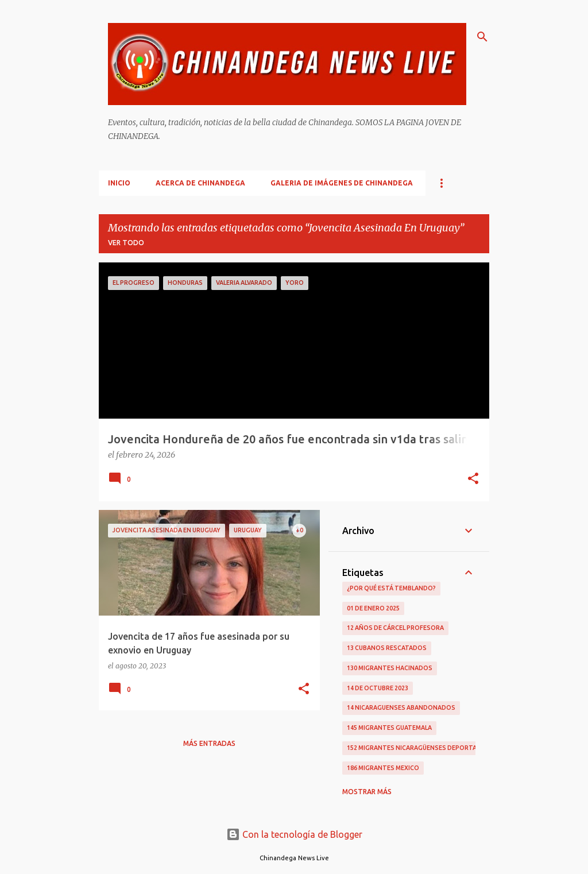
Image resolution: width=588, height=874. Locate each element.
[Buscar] (482, 37)
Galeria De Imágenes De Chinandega (342, 183)
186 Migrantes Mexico (383, 768)
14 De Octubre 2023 (378, 688)
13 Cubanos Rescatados (387, 648)
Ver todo (126, 243)
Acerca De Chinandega (200, 183)
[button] (473, 479)
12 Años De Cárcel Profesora (395, 628)
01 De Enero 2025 (373, 608)
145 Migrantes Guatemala (389, 728)
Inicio (119, 183)
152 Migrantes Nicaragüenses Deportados (419, 748)
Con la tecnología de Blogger (294, 834)
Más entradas (209, 743)
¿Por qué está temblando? (391, 588)
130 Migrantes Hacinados (390, 668)
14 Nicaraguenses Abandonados (401, 707)
